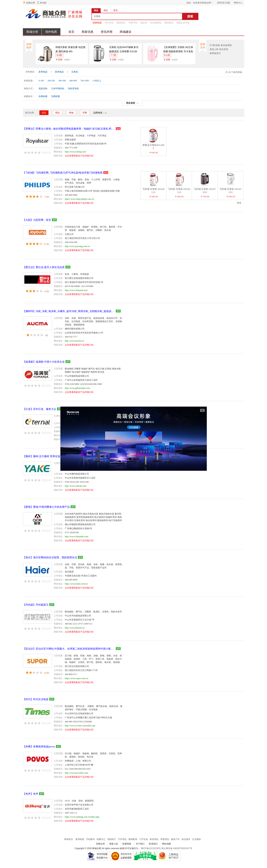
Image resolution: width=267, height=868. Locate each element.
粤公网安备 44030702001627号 (177, 848)
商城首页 (69, 839)
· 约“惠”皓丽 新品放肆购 (220, 45)
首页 (71, 32)
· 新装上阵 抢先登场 (218, 49)
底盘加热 (43, 89)
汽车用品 (122, 839)
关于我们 (140, 844)
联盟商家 (127, 844)
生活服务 (197, 839)
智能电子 (112, 839)
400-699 (73, 81)
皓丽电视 (97, 23)
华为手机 (109, 23)
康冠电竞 (121, 23)
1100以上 (97, 81)
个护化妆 (143, 839)
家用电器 (43, 72)
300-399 (62, 81)
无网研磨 (55, 96)
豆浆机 (75, 72)
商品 (57, 113)
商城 (71, 113)
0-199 (41, 81)
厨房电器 (59, 72)
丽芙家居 (169, 23)
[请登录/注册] (223, 3)
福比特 (144, 23)
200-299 (51, 81)
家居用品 (154, 839)
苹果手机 (133, 23)
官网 (85, 113)
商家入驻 (114, 844)
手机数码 (90, 839)
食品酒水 (186, 839)
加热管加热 (73, 89)
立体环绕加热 (58, 89)
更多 (239, 203)
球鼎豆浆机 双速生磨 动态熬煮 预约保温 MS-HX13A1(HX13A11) (70, 50)
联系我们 (153, 844)
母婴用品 (165, 839)
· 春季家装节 (215, 53)
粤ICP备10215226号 (151, 848)
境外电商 (51, 32)
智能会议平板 (183, 23)
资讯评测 (107, 32)
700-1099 (85, 81)
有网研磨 (43, 96)
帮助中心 (238, 3)
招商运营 (100, 844)
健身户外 (175, 839)
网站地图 (167, 844)
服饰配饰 (133, 839)
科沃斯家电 (156, 23)
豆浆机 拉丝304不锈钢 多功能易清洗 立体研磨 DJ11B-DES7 (124, 50)
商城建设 (126, 32)
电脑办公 (101, 839)
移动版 (43, 3)
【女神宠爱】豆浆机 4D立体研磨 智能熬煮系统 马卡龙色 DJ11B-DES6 (178, 50)
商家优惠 (87, 32)
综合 (44, 113)
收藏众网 (31, 3)
